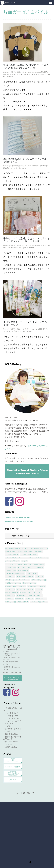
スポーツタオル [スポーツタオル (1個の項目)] (23, 570)
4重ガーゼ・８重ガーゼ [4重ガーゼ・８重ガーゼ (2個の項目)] (13, 548)
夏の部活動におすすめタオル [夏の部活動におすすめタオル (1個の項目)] (37, 586)
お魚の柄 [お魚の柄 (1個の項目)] (38, 552)
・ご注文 (7, 731)
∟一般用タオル (12, 713)
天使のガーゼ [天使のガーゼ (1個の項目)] (10, 589)
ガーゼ (13, 168)
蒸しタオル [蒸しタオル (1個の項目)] (30, 599)
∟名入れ (9, 726)
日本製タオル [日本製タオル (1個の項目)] (10, 595)
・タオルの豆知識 (10, 742)
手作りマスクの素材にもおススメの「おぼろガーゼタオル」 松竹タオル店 (26, 240)
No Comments (8, 77)
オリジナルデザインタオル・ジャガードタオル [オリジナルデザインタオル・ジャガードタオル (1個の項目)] (19, 558)
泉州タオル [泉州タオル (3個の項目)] (9, 599)
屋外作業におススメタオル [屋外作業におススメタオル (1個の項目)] (25, 589)
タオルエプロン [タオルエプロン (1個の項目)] (32, 574)
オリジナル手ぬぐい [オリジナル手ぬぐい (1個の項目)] (42, 558)
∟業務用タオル (12, 716)
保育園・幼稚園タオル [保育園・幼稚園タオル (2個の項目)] (39, 580)
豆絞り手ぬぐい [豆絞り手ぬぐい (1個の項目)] (41, 599)
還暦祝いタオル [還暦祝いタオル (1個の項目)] (11, 602)
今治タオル (16, 74)
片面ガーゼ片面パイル (42, 74)
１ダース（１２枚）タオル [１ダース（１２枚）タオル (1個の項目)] (39, 602)
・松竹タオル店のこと (12, 734)
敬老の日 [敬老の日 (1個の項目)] (38, 592)
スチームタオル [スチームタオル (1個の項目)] (11, 570)
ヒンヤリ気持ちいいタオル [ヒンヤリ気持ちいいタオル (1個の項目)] (25, 577)
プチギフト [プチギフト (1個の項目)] (39, 577)
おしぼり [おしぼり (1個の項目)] (26, 548)
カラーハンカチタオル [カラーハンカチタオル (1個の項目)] (12, 561)
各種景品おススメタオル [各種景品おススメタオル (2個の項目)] (13, 583)
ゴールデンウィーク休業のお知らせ (17, 517)
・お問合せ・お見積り (12, 729)
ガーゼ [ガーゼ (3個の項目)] (24, 561)
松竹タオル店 (15, 72)
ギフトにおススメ (27, 74)
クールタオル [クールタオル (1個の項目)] (39, 567)
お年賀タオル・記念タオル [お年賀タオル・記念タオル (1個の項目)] (39, 548)
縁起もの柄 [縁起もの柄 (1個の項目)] (19, 599)
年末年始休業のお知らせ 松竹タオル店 (19, 522)
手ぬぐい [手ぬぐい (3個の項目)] (39, 589)
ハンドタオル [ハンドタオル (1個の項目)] (10, 577)
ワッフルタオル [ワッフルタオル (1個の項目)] (24, 580)
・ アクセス (8, 744)
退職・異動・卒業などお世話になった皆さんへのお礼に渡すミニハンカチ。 (26, 66)
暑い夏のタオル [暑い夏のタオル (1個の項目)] (22, 595)
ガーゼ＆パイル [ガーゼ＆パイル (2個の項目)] (11, 567)
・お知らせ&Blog (10, 747)
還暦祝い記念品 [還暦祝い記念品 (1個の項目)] (23, 602)
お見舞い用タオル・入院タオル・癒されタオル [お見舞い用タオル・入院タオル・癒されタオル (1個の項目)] (19, 552)
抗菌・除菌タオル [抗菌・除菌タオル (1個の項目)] (26, 592)
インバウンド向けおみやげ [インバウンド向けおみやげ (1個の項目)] (29, 555)
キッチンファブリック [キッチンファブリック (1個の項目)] (25, 567)
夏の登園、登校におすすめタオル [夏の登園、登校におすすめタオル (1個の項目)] (16, 586)
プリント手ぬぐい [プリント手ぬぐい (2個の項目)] (11, 580)
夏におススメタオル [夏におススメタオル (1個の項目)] (29, 583)
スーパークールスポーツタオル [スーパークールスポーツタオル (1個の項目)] (15, 574)
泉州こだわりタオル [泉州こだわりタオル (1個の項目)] (36, 595)
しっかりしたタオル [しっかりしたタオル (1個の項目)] (12, 555)
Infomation (37, 72)
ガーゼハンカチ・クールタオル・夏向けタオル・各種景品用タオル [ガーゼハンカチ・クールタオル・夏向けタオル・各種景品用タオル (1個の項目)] (25, 564)
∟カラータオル (12, 718)
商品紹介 (44, 72)
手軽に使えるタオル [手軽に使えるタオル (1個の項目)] (12, 592)
